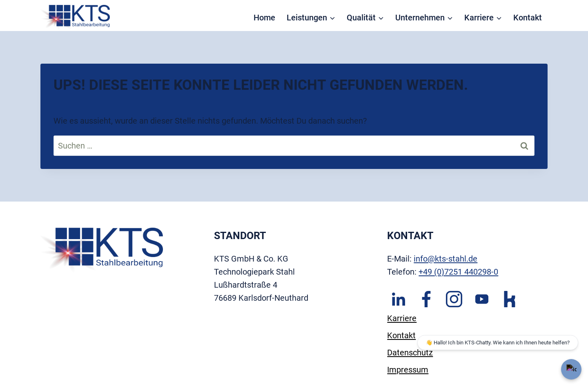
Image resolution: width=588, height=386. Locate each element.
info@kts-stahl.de (445, 259)
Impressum (408, 370)
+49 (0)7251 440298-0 (458, 272)
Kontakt (528, 18)
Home (264, 18)
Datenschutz (410, 353)
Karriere (402, 318)
